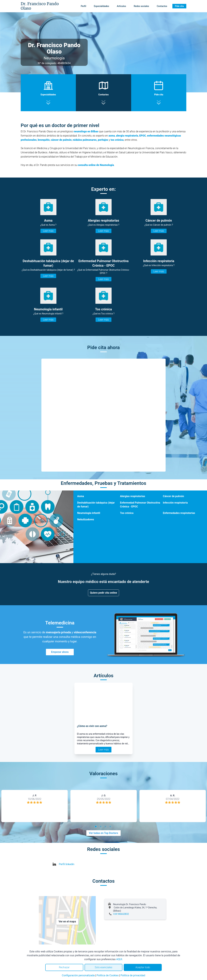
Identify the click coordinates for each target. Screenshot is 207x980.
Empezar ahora (60, 652)
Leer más (48, 231)
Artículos (122, 6)
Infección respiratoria (175, 503)
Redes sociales (141, 6)
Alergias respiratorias (133, 496)
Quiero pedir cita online (104, 593)
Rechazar (64, 967)
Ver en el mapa (67, 921)
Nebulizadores (86, 519)
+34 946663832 (121, 914)
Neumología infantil (89, 513)
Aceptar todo (143, 967)
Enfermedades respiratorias (179, 513)
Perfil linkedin (67, 864)
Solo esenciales (104, 967)
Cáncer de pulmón (173, 496)
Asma (81, 496)
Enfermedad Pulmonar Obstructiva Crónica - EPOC (140, 505)
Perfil (83, 6)
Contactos (162, 6)
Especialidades (101, 6)
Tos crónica (127, 513)
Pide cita (179, 6)
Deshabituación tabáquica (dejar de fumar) (96, 505)
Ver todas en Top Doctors (103, 833)
